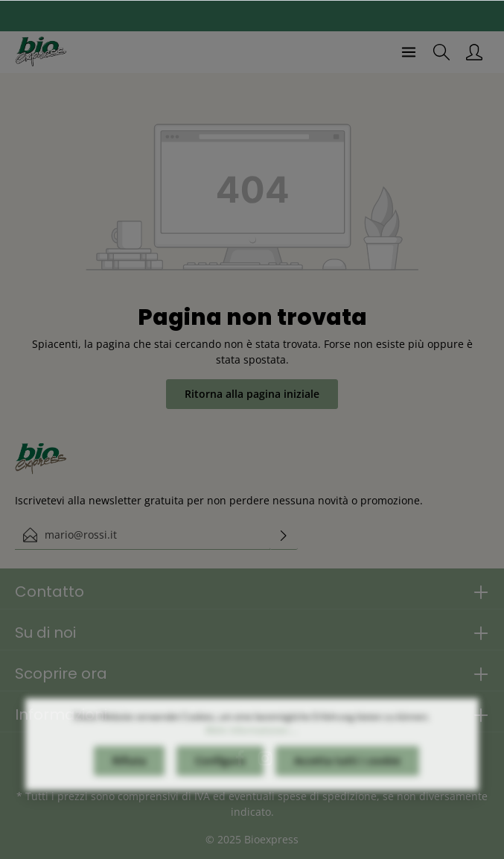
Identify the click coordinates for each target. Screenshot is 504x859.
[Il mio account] (474, 52)
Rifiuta (129, 771)
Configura (220, 771)
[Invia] (284, 535)
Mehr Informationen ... (252, 740)
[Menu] (409, 52)
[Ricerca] (441, 52)
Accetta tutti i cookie (347, 771)
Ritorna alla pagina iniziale (252, 394)
